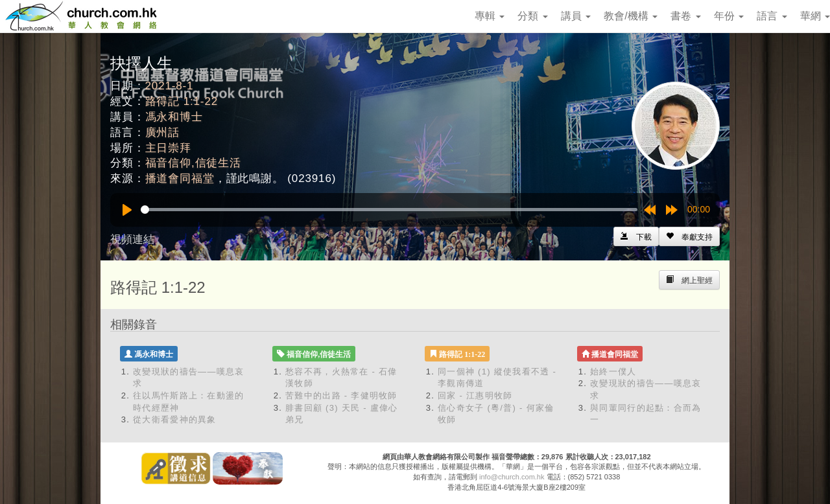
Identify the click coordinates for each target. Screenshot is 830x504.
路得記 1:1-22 (182, 101)
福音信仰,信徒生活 (193, 163)
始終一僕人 (613, 372)
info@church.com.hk (512, 477)
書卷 (685, 16)
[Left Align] (689, 236)
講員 (576, 16)
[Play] (127, 210)
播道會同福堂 (180, 178)
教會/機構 (631, 16)
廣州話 (163, 132)
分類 (532, 16)
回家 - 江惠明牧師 (475, 395)
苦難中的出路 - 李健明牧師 (341, 395)
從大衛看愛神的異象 (175, 419)
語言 (772, 16)
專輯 (490, 16)
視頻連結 (132, 239)
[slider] (389, 210)
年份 (729, 16)
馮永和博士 (174, 117)
